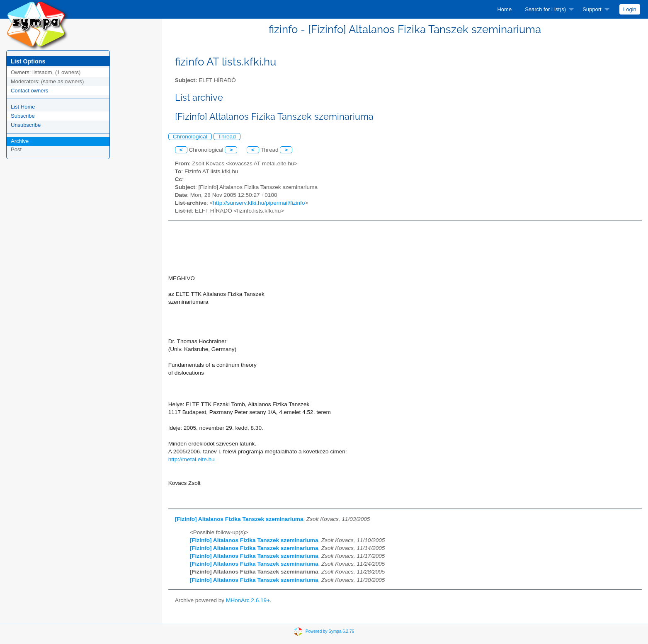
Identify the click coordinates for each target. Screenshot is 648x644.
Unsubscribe (26, 125)
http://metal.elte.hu (192, 459)
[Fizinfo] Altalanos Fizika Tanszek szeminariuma (239, 519)
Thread (227, 137)
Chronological (190, 137)
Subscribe (23, 116)
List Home (23, 107)
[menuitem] (504, 9)
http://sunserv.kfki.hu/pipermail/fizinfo (259, 203)
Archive (20, 141)
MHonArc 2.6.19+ (248, 600)
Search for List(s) (545, 9)
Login (630, 9)
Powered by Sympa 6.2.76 (330, 631)
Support (592, 9)
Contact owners (29, 91)
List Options (28, 61)
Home (504, 9)
